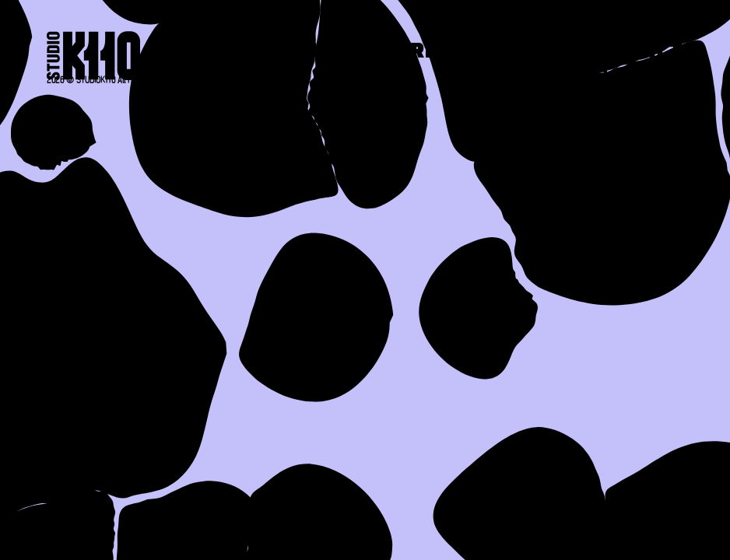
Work (407, 52)
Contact (632, 52)
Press (510, 52)
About (301, 52)
